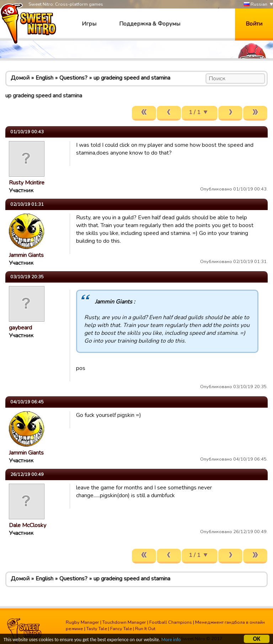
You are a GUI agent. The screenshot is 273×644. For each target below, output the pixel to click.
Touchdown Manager (124, 622)
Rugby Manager (82, 622)
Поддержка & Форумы (150, 24)
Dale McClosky (28, 525)
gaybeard (20, 328)
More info (171, 640)
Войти (254, 24)
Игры (89, 24)
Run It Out (145, 629)
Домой (20, 78)
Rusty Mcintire (27, 183)
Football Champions (171, 622)
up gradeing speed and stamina (132, 78)
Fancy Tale (121, 629)
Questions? (73, 78)
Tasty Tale (97, 629)
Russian (256, 4)
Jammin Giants (26, 255)
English (44, 78)
